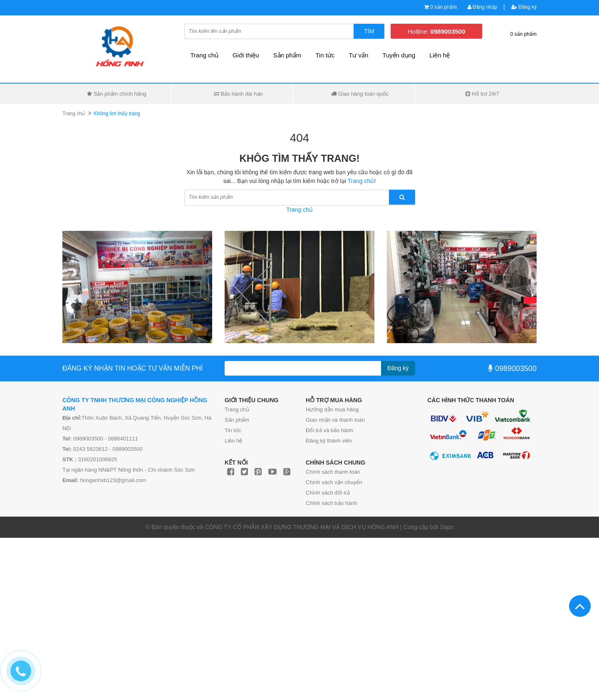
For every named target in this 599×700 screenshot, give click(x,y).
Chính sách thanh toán (333, 472)
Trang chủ (237, 409)
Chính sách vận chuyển (334, 482)
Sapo (447, 527)
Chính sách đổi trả (328, 493)
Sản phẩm (237, 420)
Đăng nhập (482, 7)
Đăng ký (524, 7)
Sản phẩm (287, 55)
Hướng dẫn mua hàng (332, 409)
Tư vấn (358, 55)
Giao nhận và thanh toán (335, 420)
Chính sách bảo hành (331, 503)
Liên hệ (233, 441)
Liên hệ (439, 55)
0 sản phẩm (444, 7)
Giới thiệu (246, 55)
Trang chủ (205, 55)
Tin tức (325, 55)
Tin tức (233, 430)
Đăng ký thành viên (329, 441)
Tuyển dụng (399, 55)
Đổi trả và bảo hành (329, 430)
